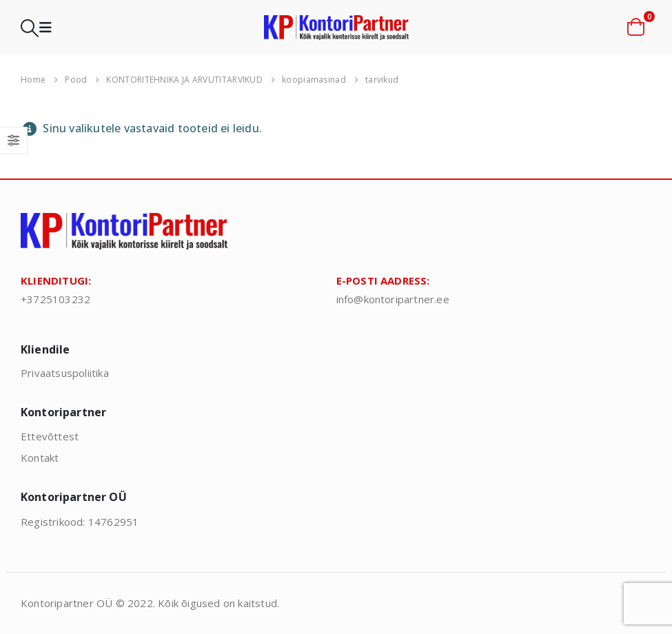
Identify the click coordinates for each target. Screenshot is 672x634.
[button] (30, 28)
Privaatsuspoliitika (65, 373)
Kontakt (40, 458)
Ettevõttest (50, 436)
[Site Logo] (336, 28)
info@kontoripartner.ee (393, 299)
